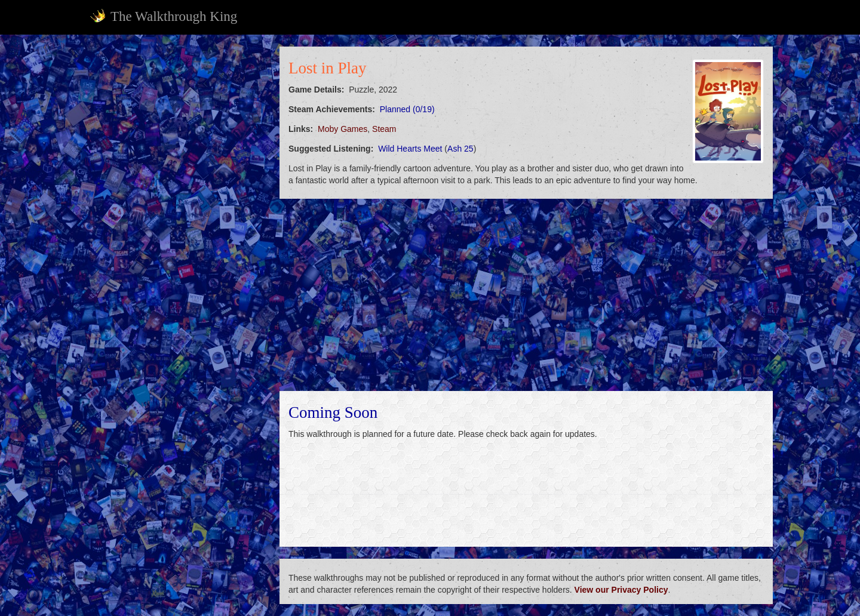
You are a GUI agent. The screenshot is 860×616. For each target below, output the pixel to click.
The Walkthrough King (163, 16)
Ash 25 (460, 149)
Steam (384, 129)
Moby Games (343, 129)
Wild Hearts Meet (410, 149)
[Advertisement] (177, 226)
